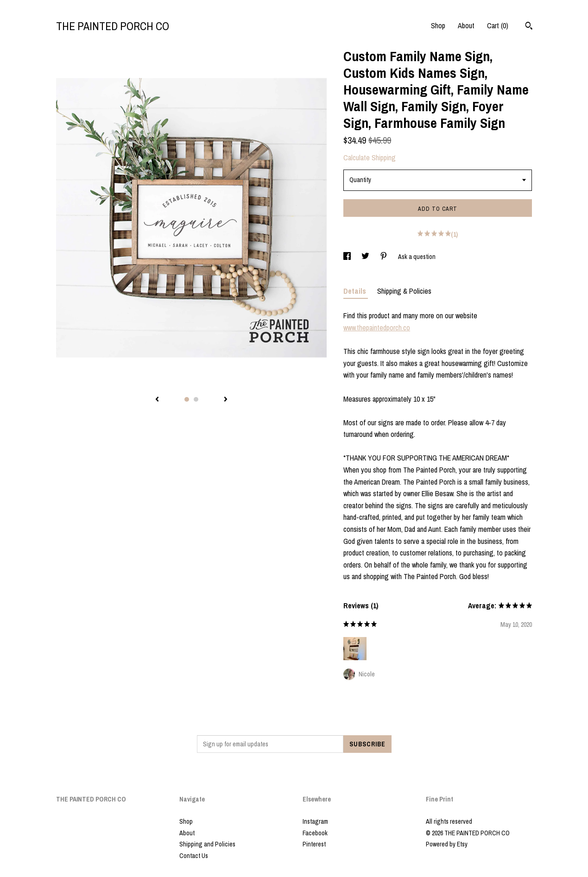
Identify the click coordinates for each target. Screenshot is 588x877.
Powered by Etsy (447, 844)
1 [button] (187, 399)
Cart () (498, 25)
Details (356, 291)
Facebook (315, 833)
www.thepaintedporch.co (377, 328)
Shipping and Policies (207, 844)
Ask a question (417, 257)
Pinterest (314, 844)
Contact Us (194, 856)
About (466, 25)
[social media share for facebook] (348, 257)
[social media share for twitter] (366, 257)
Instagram (315, 821)
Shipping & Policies (404, 291)
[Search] (529, 27)
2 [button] (196, 399)
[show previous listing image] (157, 400)
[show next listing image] (226, 400)
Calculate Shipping (370, 158)
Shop (438, 25)
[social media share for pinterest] (384, 257)
